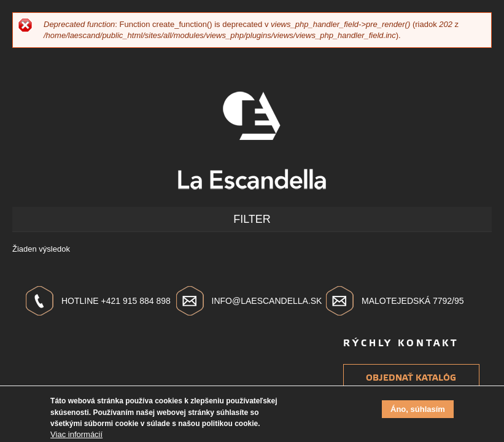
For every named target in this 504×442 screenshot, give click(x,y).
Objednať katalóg (411, 378)
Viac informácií (76, 436)
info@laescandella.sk (267, 301)
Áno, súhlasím (418, 411)
